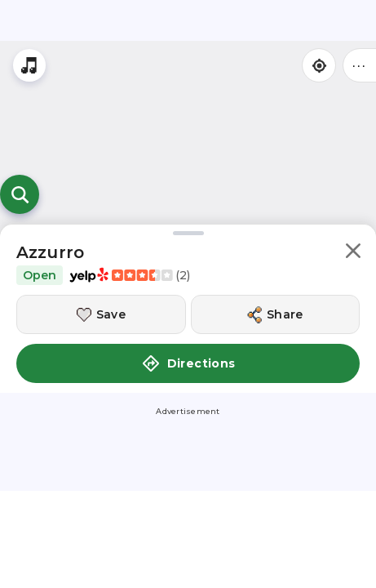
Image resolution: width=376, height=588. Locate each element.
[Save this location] (101, 314)
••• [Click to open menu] (360, 65)
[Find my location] (319, 65)
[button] (353, 254)
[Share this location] (276, 314)
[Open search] (20, 194)
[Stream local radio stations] (29, 65)
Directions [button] (188, 363)
